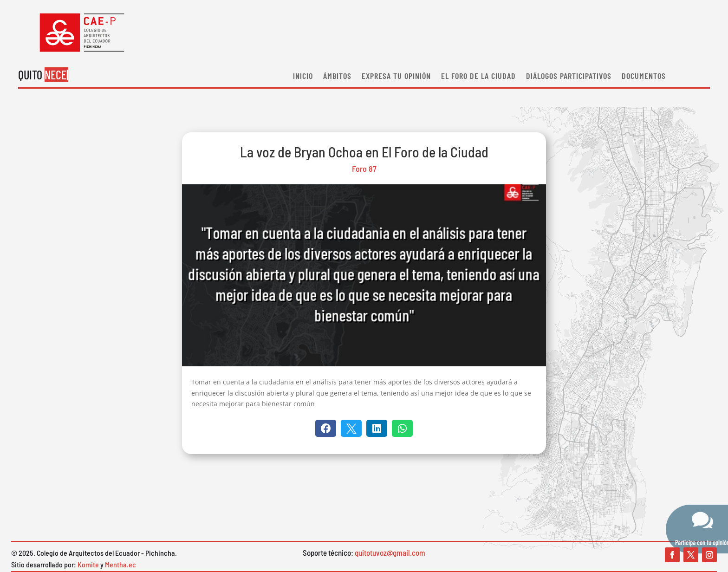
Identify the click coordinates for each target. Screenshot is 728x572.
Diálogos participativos (569, 77)
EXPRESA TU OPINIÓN (396, 77)
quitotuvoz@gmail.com (390, 552)
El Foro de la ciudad (478, 77)
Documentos (644, 77)
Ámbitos (337, 77)
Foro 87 (364, 169)
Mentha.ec (120, 564)
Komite (88, 564)
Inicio (303, 77)
